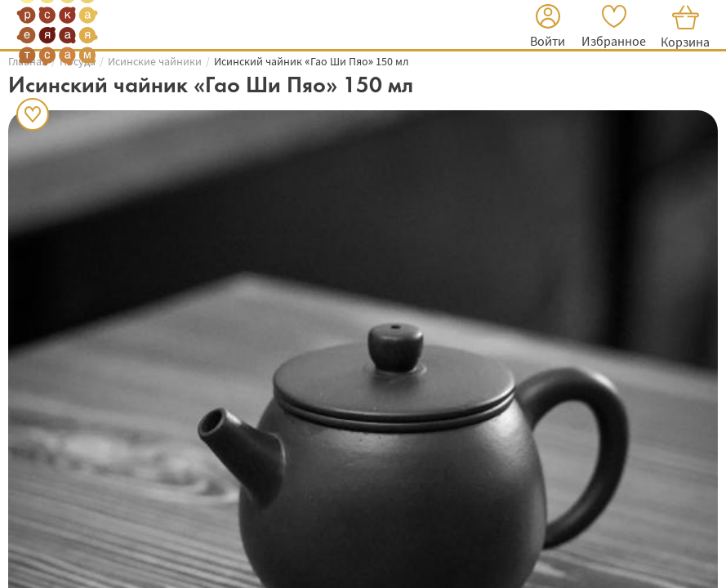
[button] (548, 28)
